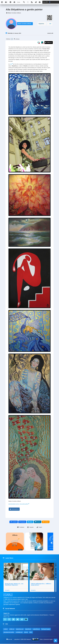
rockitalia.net (19, 632)
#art (11, 64)
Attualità (7, 590)
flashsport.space (46, 629)
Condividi (14, 522)
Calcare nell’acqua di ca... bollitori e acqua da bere (41, 584)
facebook (22, 522)
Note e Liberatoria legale (46, 640)
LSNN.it (6, 629)
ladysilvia (41, 24)
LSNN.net (12, 629)
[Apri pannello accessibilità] (10, 2)
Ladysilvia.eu (36, 629)
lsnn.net (9, 640)
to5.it (31, 632)
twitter (30, 522)
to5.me (26, 632)
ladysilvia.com (20, 629)
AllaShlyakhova (14, 509)
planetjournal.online (9, 632)
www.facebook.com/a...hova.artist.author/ (18, 504)
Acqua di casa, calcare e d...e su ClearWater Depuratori (14, 584)
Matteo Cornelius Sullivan (25, 24)
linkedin (38, 522)
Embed (46, 522)
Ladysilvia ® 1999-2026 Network (22, 640)
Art (50, 24)
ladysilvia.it (28, 629)
